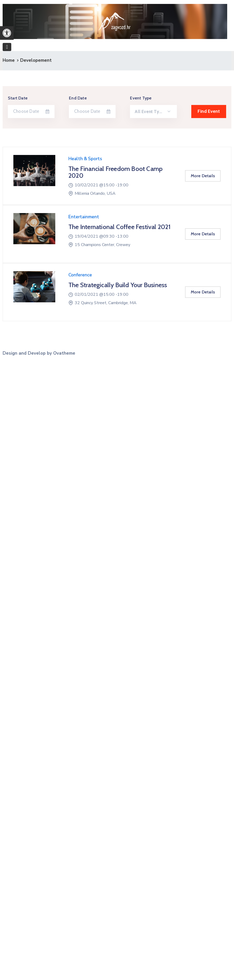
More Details (203, 176)
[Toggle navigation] (7, 47)
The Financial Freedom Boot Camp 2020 (115, 172)
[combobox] (153, 112)
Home (9, 60)
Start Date (18, 98)
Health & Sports (85, 159)
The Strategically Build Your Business (118, 285)
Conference (80, 275)
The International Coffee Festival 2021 (120, 227)
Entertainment (84, 217)
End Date (78, 98)
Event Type (141, 98)
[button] (7, 33)
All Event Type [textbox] (149, 112)
